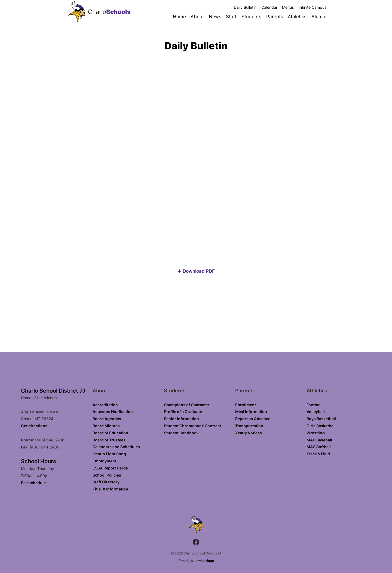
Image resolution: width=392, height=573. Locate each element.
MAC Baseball (319, 440)
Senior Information (181, 419)
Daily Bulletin (245, 7)
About (197, 16)
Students (251, 16)
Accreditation (105, 405)
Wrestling (316, 433)
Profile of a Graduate (183, 412)
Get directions (34, 426)
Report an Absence (253, 419)
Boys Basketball (321, 419)
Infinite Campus (313, 7)
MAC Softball (319, 447)
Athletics (297, 16)
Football (314, 405)
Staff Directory (106, 482)
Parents (275, 16)
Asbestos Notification (113, 412)
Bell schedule (33, 483)
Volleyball (316, 412)
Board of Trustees (109, 440)
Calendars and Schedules (116, 447)
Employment (104, 461)
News (215, 16)
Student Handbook (181, 433)
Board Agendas (107, 419)
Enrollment (246, 405)
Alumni (319, 16)
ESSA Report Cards (110, 468)
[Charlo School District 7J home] (77, 12)
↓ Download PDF (196, 271)
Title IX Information (110, 489)
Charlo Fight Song (109, 454)
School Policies (107, 475)
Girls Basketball (321, 426)
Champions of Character (187, 405)
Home (179, 16)
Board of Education (110, 433)
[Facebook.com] (196, 543)
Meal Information (251, 412)
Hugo (210, 561)
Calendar (269, 7)
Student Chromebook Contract (192, 426)
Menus (288, 7)
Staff (231, 16)
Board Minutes (106, 426)
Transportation (249, 426)
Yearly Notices (249, 433)
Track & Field (318, 454)
